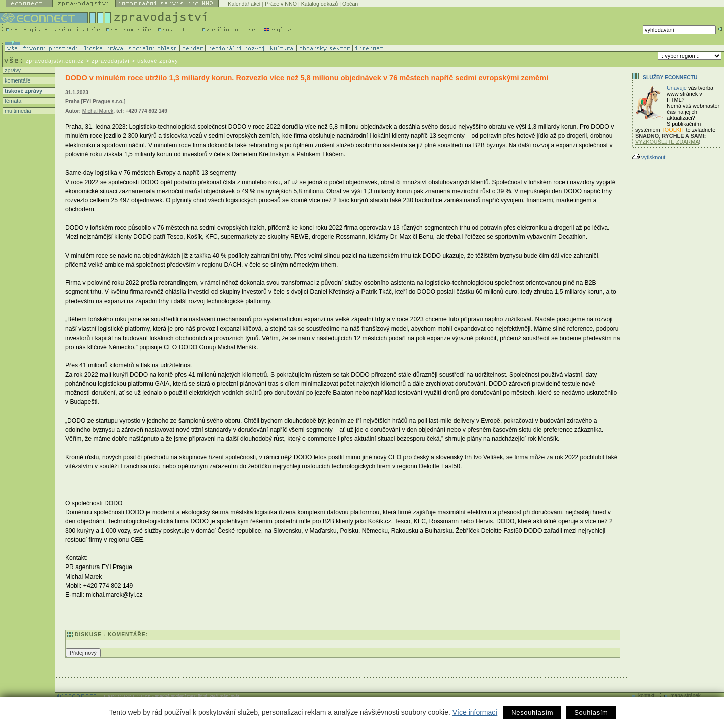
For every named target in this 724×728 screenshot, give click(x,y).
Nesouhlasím (532, 713)
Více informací (475, 712)
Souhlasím (591, 713)
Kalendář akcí (244, 4)
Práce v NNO (281, 4)
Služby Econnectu (670, 78)
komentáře (17, 80)
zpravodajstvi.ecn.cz (55, 61)
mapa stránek (686, 696)
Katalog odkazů (320, 4)
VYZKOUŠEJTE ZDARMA (667, 142)
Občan (350, 4)
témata (12, 101)
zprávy (12, 70)
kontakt (646, 696)
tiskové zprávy (23, 91)
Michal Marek (98, 111)
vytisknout (649, 157)
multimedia (17, 111)
